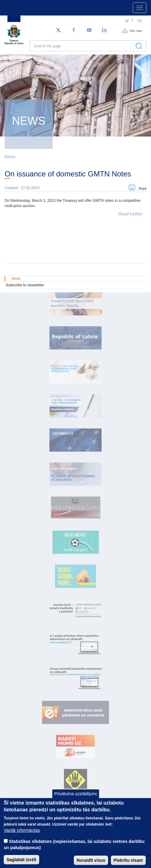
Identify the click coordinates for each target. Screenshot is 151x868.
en (140, 21)
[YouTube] (89, 30)
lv (127, 21)
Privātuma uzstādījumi (76, 800)
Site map (136, 30)
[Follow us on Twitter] (58, 30)
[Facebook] (74, 30)
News (10, 157)
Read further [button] (130, 214)
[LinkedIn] (105, 30)
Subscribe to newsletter (25, 285)
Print (143, 189)
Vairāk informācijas (22, 836)
